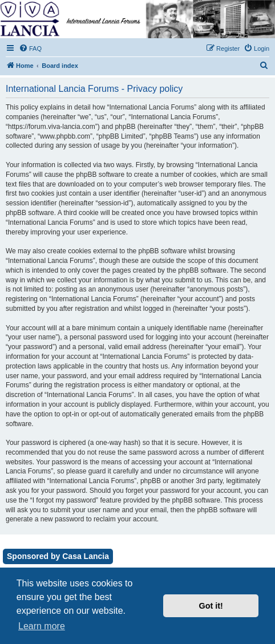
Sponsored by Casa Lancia (58, 556)
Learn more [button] (42, 626)
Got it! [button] (211, 606)
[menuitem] (30, 48)
